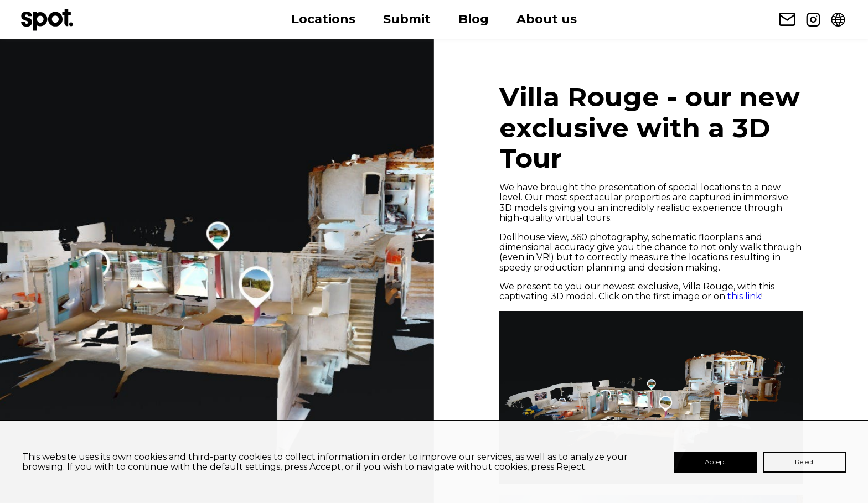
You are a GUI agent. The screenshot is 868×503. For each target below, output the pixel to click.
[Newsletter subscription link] (787, 19)
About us (547, 19)
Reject (805, 462)
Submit (407, 19)
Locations (323, 19)
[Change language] (838, 19)
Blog (474, 19)
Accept (716, 462)
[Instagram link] (813, 19)
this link (744, 296)
